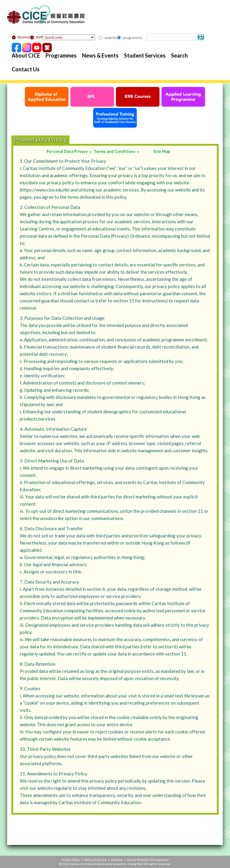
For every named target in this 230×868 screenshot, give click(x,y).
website (111, 38)
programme (133, 38)
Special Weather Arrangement (148, 860)
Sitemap (116, 860)
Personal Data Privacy (67, 151)
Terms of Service (95, 860)
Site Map (162, 151)
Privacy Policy (71, 860)
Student (21, 37)
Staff (36, 37)
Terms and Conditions (115, 151)
